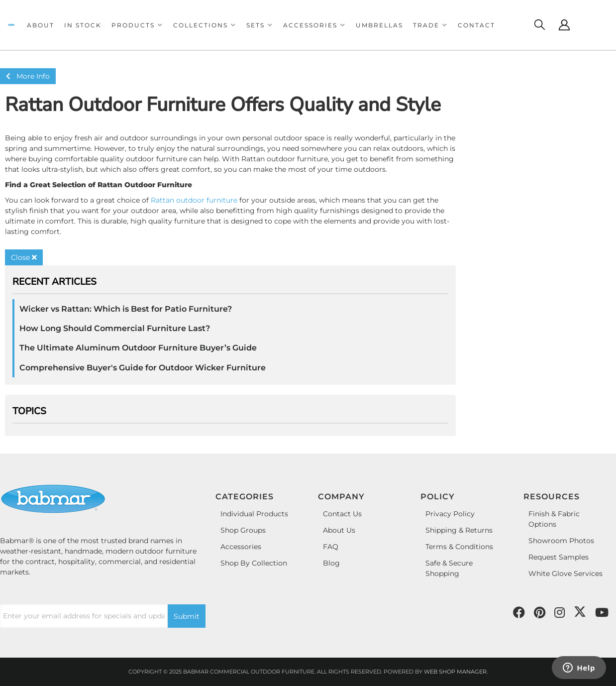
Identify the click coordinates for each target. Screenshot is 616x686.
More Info (28, 76)
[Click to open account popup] (564, 25)
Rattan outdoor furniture (194, 200)
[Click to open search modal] (539, 25)
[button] (137, 25)
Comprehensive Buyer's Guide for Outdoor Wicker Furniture (143, 368)
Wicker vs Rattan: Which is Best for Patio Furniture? (126, 309)
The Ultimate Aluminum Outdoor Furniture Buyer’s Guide (138, 348)
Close (24, 257)
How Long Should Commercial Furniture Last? (115, 328)
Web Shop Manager (455, 672)
